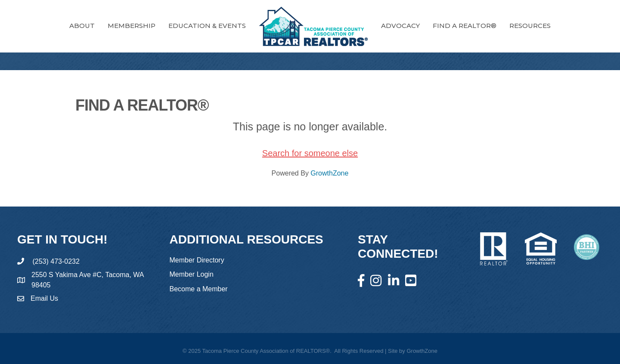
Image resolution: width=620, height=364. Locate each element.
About (82, 26)
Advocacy (400, 26)
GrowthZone (329, 173)
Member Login (192, 274)
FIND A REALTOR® (465, 26)
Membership (132, 26)
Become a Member (199, 289)
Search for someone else (310, 153)
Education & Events (207, 26)
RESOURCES (530, 26)
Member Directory (197, 260)
